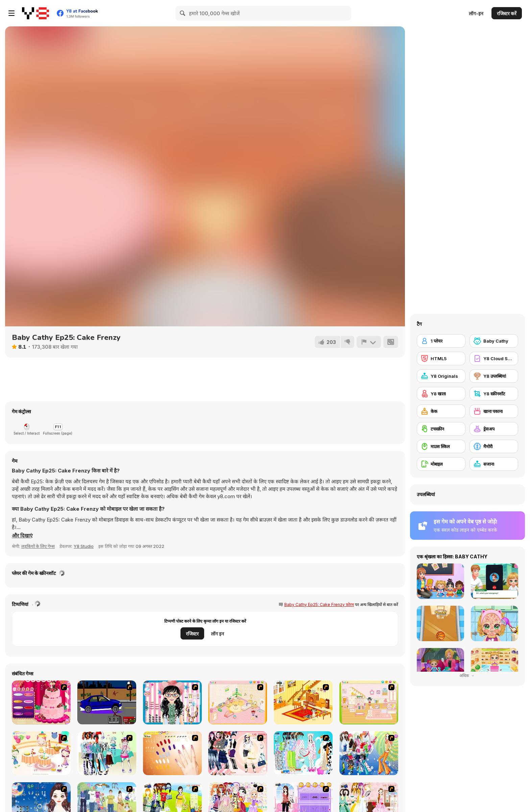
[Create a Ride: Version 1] (107, 702)
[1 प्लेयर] (441, 341)
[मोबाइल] (441, 464)
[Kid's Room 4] (238, 702)
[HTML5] (441, 358)
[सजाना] (494, 464)
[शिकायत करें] (369, 342)
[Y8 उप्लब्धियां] (494, 376)
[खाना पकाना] (494, 411)
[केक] (441, 411)
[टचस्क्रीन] (441, 429)
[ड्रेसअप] (494, 429)
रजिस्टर (192, 634)
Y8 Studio (84, 546)
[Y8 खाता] (441, 394)
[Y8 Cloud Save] (494, 358)
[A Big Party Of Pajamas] (303, 753)
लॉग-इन (476, 13)
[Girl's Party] (41, 753)
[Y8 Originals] (441, 376)
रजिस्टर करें (507, 13)
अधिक (467, 676)
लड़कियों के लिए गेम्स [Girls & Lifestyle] (38, 546)
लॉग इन (218, 634)
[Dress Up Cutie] (172, 702)
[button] (22, 536)
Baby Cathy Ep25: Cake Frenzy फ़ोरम (319, 605)
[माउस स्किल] (441, 446)
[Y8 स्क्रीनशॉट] (494, 394)
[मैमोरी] (494, 446)
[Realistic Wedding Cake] (41, 702)
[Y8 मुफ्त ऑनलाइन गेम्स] (35, 13)
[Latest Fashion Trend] (369, 753)
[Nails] (172, 753)
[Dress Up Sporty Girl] (238, 753)
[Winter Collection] (107, 753)
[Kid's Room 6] (369, 702)
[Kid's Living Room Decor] (303, 702)
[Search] (183, 13)
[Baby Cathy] (494, 341)
